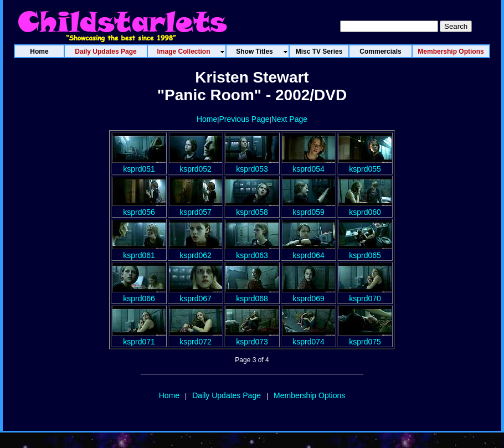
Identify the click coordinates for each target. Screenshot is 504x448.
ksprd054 (308, 164)
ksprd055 (365, 164)
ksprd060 (365, 208)
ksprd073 (252, 337)
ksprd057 (196, 208)
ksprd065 (365, 251)
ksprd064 (308, 251)
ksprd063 (252, 251)
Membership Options (309, 395)
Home (207, 119)
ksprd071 (139, 337)
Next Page (289, 119)
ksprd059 (308, 208)
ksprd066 (139, 294)
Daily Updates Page (227, 395)
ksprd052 (196, 164)
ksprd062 (196, 251)
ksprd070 (365, 294)
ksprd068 (252, 294)
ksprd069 (308, 294)
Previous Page (244, 119)
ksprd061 (139, 251)
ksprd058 (252, 208)
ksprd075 (365, 337)
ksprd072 (196, 337)
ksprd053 (252, 164)
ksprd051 (139, 164)
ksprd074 (308, 337)
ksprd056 (139, 208)
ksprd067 (196, 294)
